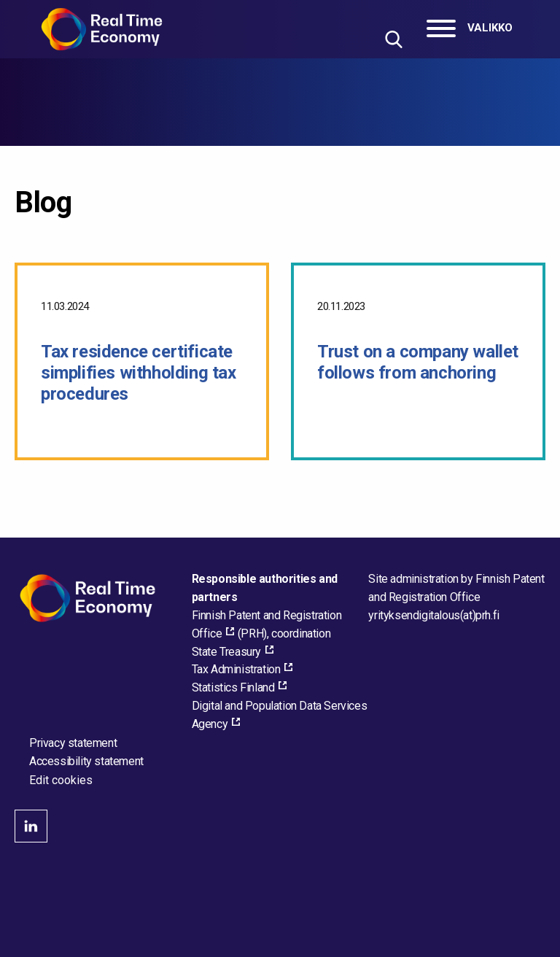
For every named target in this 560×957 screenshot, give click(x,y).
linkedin (31, 826)
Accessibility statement (86, 761)
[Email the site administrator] (433, 615)
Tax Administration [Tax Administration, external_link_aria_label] (236, 669)
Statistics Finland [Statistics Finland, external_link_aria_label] (233, 687)
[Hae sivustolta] (393, 39)
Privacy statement (73, 743)
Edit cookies (61, 780)
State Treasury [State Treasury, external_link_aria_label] (226, 652)
